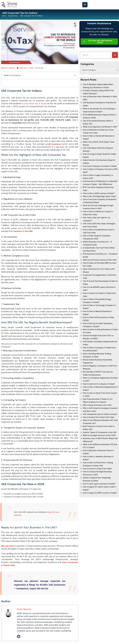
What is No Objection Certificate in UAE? (100, 127)
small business (53, 144)
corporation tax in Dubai (35, 103)
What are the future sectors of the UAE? (100, 260)
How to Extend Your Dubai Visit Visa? (99, 417)
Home (4, 16)
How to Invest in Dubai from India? (97, 468)
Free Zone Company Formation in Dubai (100, 166)
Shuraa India (7, 546)
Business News (14, 16)
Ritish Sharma (24, 609)
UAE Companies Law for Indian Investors (100, 414)
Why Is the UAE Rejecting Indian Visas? (99, 196)
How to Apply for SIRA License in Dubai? (100, 493)
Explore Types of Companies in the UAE (100, 432)
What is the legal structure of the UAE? (99, 435)
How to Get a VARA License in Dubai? (99, 193)
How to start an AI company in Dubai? (99, 384)
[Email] (19, 636)
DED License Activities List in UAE (97, 405)
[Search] (115, 55)
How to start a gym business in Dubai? (99, 484)
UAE (30, 470)
